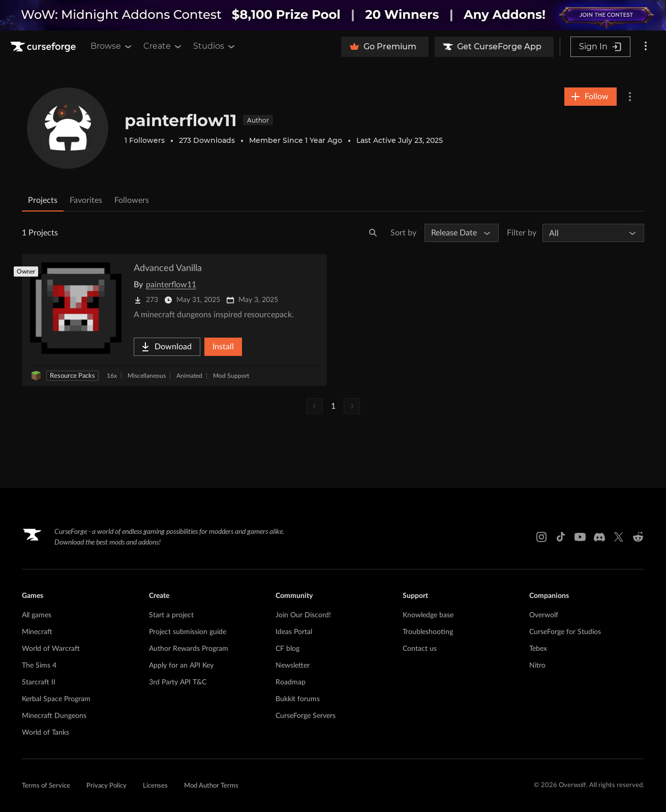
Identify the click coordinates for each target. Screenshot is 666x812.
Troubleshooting (428, 632)
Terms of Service (46, 786)
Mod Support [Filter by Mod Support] (231, 376)
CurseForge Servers (306, 716)
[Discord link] (599, 537)
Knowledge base (428, 615)
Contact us (420, 649)
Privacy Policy (107, 786)
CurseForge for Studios (565, 632)
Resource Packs (72, 376)
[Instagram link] (541, 537)
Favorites (86, 200)
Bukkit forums (298, 699)
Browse (112, 46)
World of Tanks (46, 733)
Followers (132, 200)
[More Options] (630, 97)
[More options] (646, 47)
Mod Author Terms (211, 786)
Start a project (171, 615)
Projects (43, 200)
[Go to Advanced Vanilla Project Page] (174, 320)
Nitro (537, 666)
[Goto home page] (44, 47)
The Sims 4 (39, 666)
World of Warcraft (51, 649)
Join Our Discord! (303, 615)
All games (37, 615)
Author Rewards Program (189, 649)
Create (163, 46)
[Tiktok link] (561, 537)
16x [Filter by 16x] (112, 376)
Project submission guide (188, 632)
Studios (215, 46)
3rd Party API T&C (178, 682)
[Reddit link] (638, 537)
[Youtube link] (580, 537)
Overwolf (544, 615)
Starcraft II (39, 682)
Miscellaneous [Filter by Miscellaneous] (147, 376)
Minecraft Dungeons (54, 716)
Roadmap (291, 682)
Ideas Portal (294, 632)
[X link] (619, 537)
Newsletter (293, 666)
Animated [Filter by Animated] (189, 376)
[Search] (373, 233)
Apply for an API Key (181, 666)
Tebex (538, 649)
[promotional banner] (333, 15)
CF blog (287, 649)
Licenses (155, 786)
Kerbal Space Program (56, 699)
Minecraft (37, 632)
